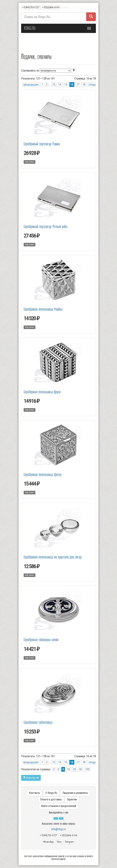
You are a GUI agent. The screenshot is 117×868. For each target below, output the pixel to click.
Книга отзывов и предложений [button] (59, 806)
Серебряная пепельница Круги (42, 392)
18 (84, 85)
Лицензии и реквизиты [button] (75, 793)
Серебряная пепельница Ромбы (43, 309)
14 (60, 85)
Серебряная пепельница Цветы (43, 475)
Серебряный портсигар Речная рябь (46, 227)
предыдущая (31, 85)
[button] (62, 8)
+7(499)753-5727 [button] (31, 7)
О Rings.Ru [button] (51, 793)
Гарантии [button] (72, 799)
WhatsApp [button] (48, 842)
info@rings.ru (58, 829)
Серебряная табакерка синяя (41, 640)
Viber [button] (59, 842)
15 (66, 85)
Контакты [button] (34, 793)
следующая (95, 85)
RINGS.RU (30, 28)
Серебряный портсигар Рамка (42, 144)
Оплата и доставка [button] (51, 799)
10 (68, 769)
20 (75, 769)
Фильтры (31, 778)
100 (87, 769)
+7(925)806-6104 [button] (51, 7)
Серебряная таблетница (38, 722)
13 (54, 85)
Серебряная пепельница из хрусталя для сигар (53, 557)
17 (78, 85)
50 (81, 769)
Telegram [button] (69, 842)
